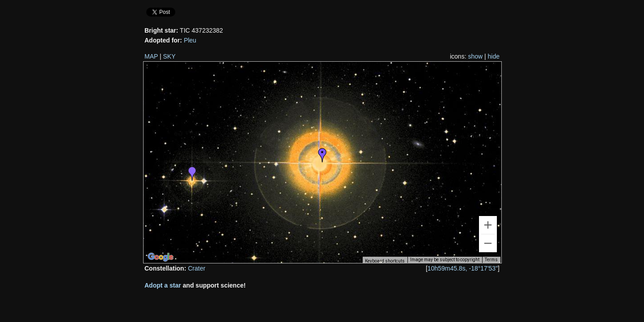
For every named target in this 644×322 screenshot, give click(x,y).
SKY (169, 56)
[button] (322, 155)
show (475, 56)
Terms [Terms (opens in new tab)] (491, 260)
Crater (197, 268)
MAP (151, 56)
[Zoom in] (488, 225)
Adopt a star (163, 285)
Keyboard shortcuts (385, 261)
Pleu (190, 40)
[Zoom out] (488, 243)
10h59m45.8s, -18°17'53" (463, 268)
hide (494, 56)
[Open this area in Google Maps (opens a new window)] (161, 257)
